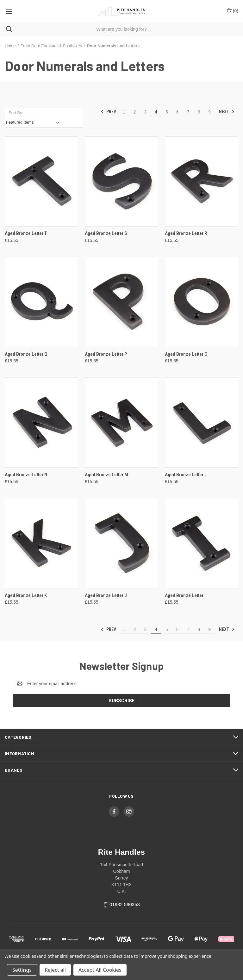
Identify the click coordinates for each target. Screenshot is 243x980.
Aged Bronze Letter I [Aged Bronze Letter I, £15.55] (185, 595)
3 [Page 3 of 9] (145, 112)
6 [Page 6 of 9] (178, 112)
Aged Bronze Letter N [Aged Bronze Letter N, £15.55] (26, 475)
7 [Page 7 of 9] (188, 112)
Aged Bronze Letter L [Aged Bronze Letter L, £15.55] (186, 475)
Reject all (55, 970)
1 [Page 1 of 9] (124, 112)
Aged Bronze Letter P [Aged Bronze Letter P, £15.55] (106, 354)
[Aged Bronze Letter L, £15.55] (202, 422)
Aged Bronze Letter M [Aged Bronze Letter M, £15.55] (106, 475)
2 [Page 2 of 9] (135, 112)
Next (227, 112)
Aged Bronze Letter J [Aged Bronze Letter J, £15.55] (106, 595)
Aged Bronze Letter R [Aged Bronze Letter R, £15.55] (186, 233)
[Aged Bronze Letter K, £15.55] (41, 543)
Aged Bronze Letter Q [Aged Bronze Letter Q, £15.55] (26, 354)
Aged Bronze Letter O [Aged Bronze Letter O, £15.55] (186, 354)
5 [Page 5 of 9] (167, 112)
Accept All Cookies (100, 970)
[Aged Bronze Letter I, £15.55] (202, 543)
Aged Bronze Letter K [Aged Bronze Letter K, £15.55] (26, 595)
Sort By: (16, 113)
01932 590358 (125, 904)
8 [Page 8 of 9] (199, 112)
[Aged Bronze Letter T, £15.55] (41, 182)
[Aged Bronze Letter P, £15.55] (121, 302)
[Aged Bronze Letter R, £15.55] (202, 182)
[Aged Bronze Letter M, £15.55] (121, 422)
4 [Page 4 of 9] (156, 112)
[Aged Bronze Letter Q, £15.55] (41, 302)
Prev (108, 112)
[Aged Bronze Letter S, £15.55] (121, 182)
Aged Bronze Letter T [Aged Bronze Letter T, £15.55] (26, 233)
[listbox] (34, 122)
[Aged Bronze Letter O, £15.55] (202, 302)
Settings (22, 970)
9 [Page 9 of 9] (209, 112)
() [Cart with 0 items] (232, 10)
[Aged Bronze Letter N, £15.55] (41, 422)
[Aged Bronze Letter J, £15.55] (121, 543)
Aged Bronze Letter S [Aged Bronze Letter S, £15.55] (106, 233)
